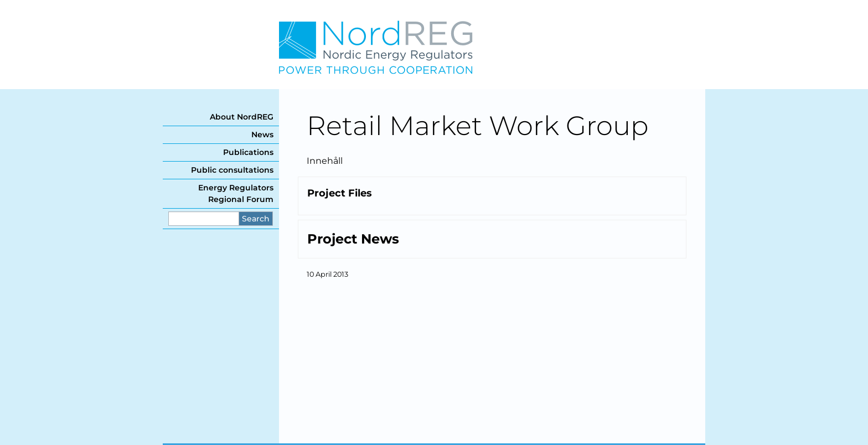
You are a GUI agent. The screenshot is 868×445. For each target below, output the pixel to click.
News (262, 134)
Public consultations (232, 170)
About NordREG (242, 117)
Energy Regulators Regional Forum (236, 193)
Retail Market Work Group (477, 126)
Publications (248, 152)
